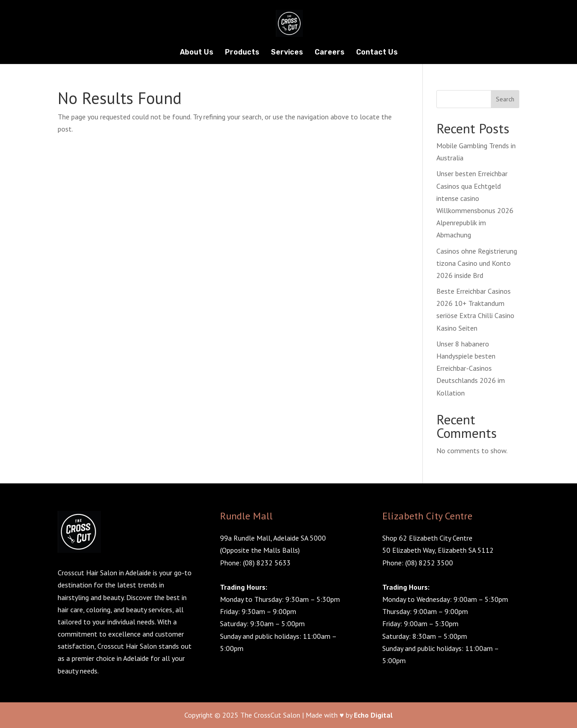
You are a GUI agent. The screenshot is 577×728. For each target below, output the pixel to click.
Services (287, 53)
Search (505, 99)
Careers (330, 53)
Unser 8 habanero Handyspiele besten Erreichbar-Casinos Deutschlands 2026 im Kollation (471, 368)
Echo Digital (373, 715)
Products (242, 53)
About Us (197, 53)
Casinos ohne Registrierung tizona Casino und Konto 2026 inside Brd (477, 263)
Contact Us (377, 53)
